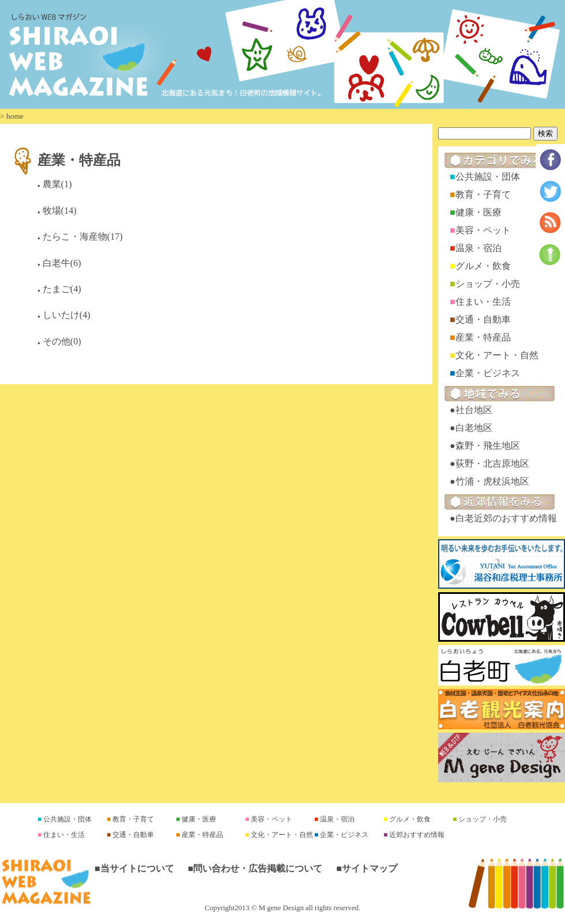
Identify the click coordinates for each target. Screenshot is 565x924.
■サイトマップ (367, 868)
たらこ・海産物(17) (83, 236)
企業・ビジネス (488, 373)
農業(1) (57, 184)
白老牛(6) (62, 263)
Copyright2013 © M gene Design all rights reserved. (282, 908)
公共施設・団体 (488, 177)
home (15, 116)
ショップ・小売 (488, 284)
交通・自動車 (483, 319)
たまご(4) (62, 289)
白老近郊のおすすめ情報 (506, 518)
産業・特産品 (79, 160)
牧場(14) (60, 211)
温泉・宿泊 (479, 248)
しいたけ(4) (67, 315)
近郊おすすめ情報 (416, 835)
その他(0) (62, 341)
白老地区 (474, 428)
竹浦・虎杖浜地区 (492, 481)
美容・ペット (483, 230)
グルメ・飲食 (483, 266)
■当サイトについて (134, 868)
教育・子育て (483, 194)
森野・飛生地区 (488, 446)
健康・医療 (479, 212)
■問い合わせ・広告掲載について (255, 868)
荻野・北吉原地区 (492, 463)
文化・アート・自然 (497, 355)
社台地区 (474, 410)
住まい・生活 (483, 302)
